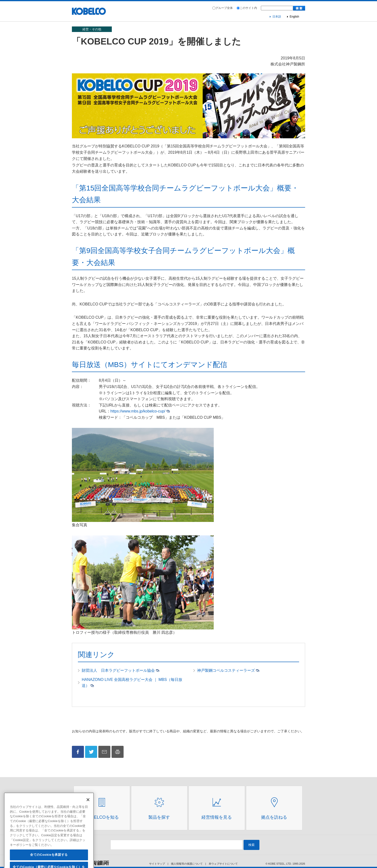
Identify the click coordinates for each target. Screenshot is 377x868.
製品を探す (159, 817)
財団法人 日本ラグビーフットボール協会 (118, 670)
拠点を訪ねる (274, 817)
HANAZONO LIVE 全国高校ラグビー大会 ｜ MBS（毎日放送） (132, 683)
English (294, 17)
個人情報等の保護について (187, 864)
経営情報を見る (217, 817)
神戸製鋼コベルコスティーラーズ (226, 670)
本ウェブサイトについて (223, 864)
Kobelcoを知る (102, 817)
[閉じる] (88, 806)
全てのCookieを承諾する (49, 861)
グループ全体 (224, 8)
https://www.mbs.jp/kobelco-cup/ (138, 411)
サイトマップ (157, 864)
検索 (251, 845)
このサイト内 (248, 8)
